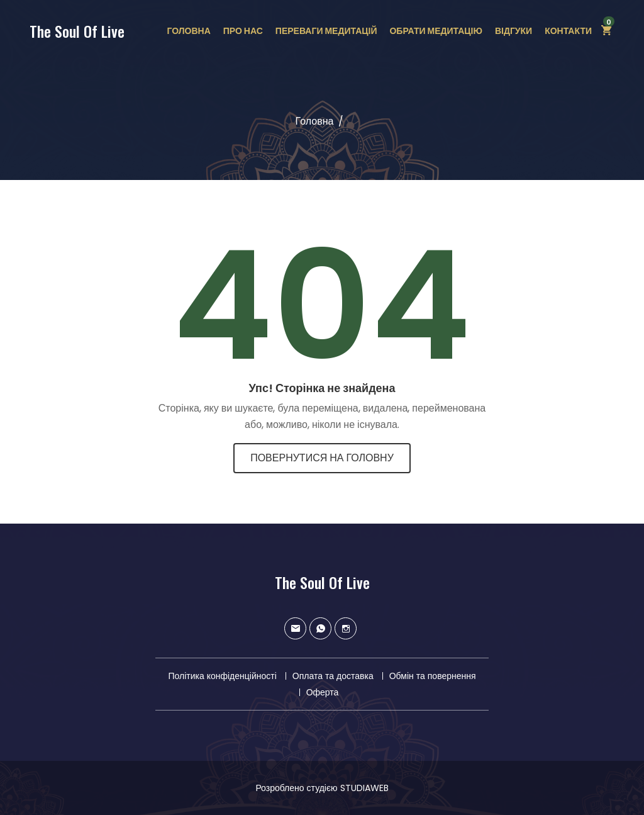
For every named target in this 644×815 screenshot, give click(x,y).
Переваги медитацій (326, 31)
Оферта (323, 692)
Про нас (243, 31)
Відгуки (514, 31)
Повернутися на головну (322, 458)
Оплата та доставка (333, 676)
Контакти (568, 31)
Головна (188, 31)
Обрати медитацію (436, 31)
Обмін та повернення (433, 676)
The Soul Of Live (77, 31)
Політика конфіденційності (222, 676)
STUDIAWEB (364, 788)
